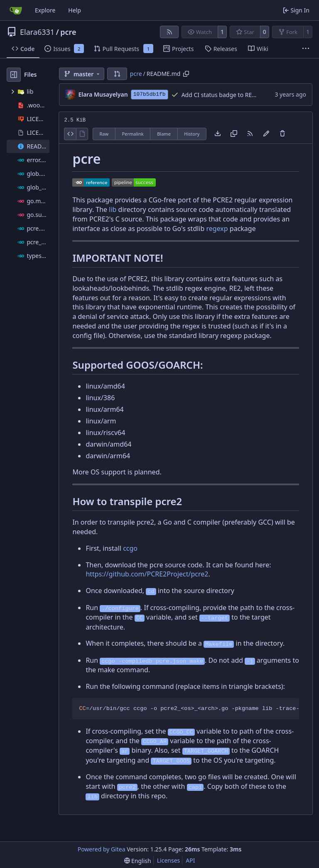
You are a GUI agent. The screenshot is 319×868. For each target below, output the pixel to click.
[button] (117, 74)
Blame (164, 134)
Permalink (133, 134)
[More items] (306, 49)
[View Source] (70, 134)
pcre (68, 32)
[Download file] (218, 134)
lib (113, 209)
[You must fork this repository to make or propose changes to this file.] (266, 134)
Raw (104, 134)
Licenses (169, 860)
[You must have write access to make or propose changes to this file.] (282, 134)
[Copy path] (186, 74)
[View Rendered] (82, 134)
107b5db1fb (150, 94)
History (192, 134)
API (190, 860)
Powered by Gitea (102, 849)
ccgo (130, 548)
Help (75, 10)
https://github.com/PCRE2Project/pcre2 (147, 574)
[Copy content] (234, 134)
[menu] (138, 861)
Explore (45, 10)
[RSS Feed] (169, 32)
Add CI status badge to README (225, 95)
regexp (217, 229)
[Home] (16, 10)
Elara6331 (37, 32)
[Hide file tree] (14, 75)
